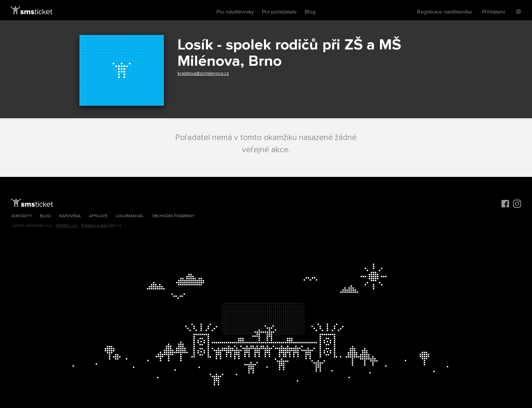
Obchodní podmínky (173, 216)
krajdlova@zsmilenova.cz (203, 73)
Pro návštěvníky (235, 12)
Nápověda (70, 216)
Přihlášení (494, 12)
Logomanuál (130, 216)
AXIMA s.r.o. (67, 226)
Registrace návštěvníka (444, 12)
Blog (310, 12)
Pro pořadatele (279, 12)
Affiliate (98, 216)
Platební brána (94, 226)
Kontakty (22, 216)
